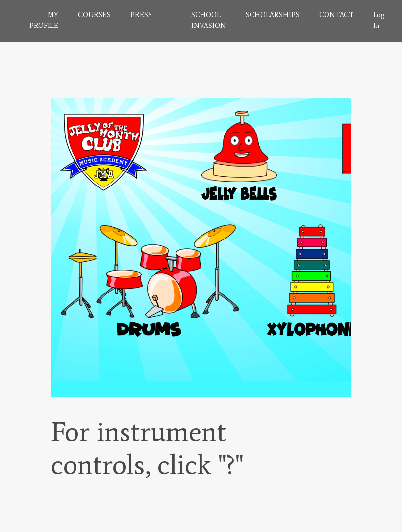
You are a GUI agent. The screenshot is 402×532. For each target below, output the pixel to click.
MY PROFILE (44, 20)
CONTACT (336, 15)
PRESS (141, 15)
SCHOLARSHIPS (273, 15)
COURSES (94, 15)
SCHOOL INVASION (209, 20)
